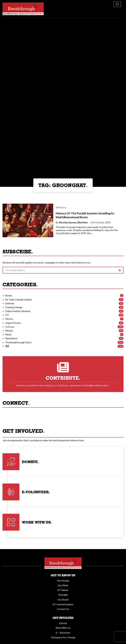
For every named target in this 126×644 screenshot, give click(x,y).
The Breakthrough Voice (18, 342)
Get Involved (63, 618)
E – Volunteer (63, 633)
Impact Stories (13, 323)
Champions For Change (63, 637)
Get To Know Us (63, 575)
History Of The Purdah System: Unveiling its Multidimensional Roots (85, 215)
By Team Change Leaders (19, 299)
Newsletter (11, 338)
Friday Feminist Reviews (18, 311)
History (62, 207)
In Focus (10, 327)
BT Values (63, 590)
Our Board (63, 600)
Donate (63, 623)
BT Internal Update (63, 604)
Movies (9, 331)
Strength (63, 595)
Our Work (63, 585)
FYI (7, 315)
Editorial (10, 303)
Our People (63, 581)
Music (9, 334)
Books (9, 295)
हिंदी (7, 346)
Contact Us (63, 609)
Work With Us (63, 628)
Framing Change (14, 307)
